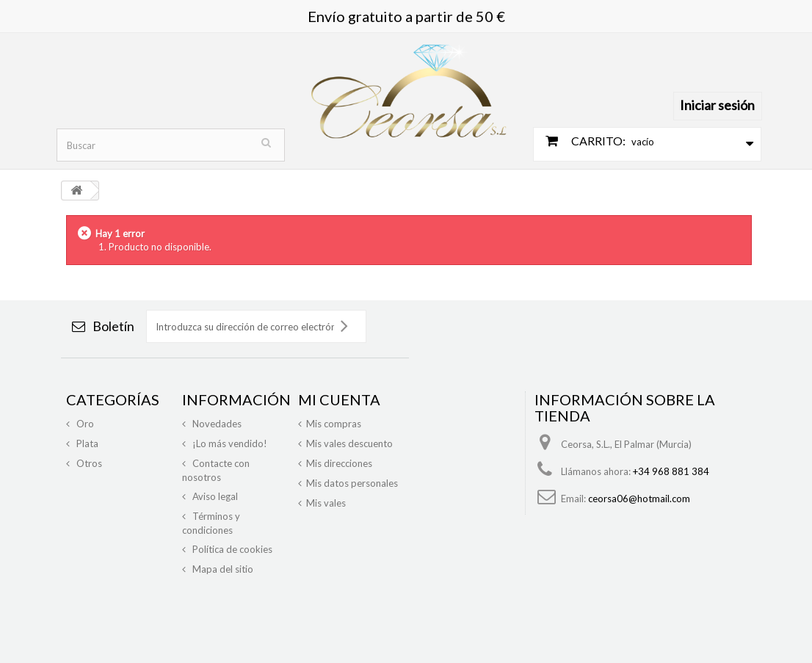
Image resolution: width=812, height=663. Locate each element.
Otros (88, 463)
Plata (86, 443)
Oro (84, 424)
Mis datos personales (352, 483)
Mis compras (334, 424)
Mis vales (326, 503)
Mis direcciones (339, 463)
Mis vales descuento (349, 443)
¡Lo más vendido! (229, 443)
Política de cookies (231, 549)
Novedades (216, 424)
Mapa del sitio (222, 569)
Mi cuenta (339, 399)
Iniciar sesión (717, 105)
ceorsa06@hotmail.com (639, 499)
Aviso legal (214, 496)
